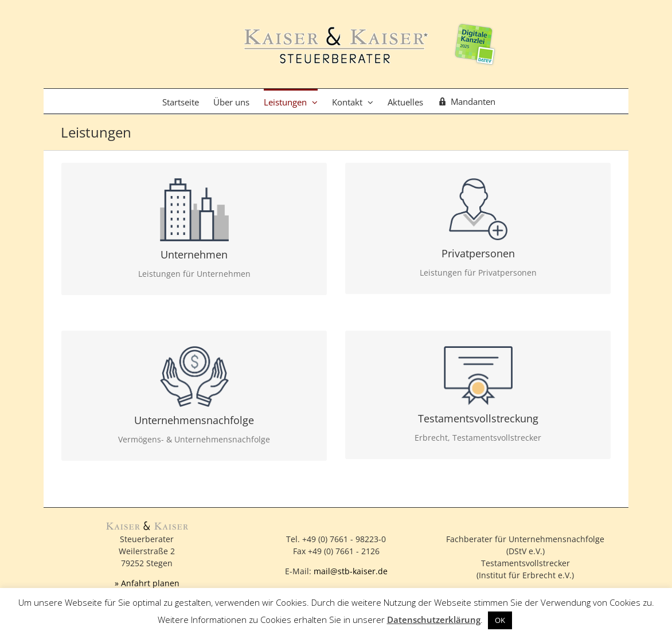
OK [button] (500, 620)
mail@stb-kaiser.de (351, 571)
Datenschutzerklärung (434, 620)
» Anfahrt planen (147, 583)
